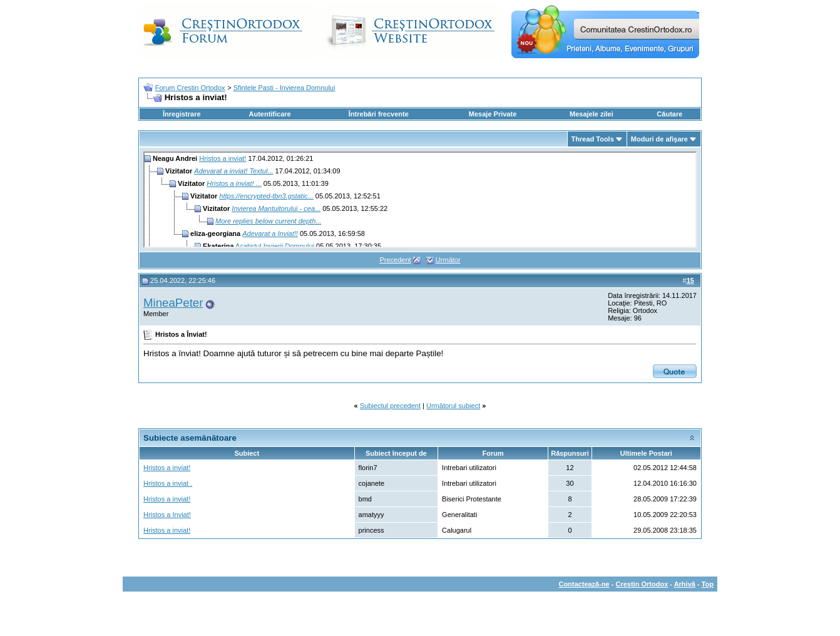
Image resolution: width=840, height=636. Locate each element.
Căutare (669, 114)
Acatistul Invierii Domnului (275, 246)
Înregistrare (182, 114)
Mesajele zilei (592, 114)
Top (708, 584)
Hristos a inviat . (168, 483)
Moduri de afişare (659, 139)
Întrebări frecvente (379, 114)
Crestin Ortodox (642, 584)
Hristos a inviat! (223, 158)
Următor (448, 260)
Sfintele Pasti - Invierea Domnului (284, 88)
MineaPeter (173, 303)
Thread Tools (593, 139)
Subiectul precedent (390, 406)
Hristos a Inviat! (167, 515)
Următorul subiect (453, 406)
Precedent (395, 260)
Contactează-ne (584, 584)
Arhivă (685, 584)
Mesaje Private (493, 114)
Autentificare (269, 114)
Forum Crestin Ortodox (190, 88)
